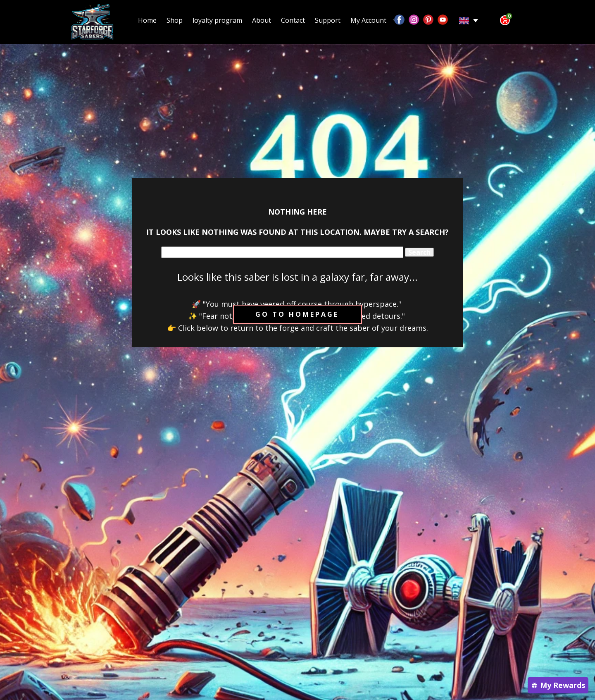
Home (147, 20)
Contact (293, 20)
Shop (175, 20)
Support (328, 20)
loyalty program (217, 20)
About (262, 20)
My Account (368, 20)
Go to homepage (297, 314)
